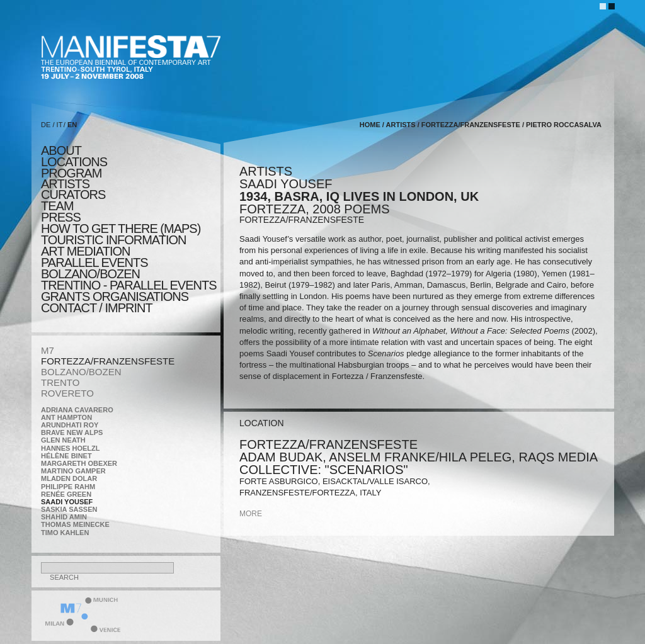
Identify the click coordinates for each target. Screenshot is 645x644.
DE (46, 125)
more (251, 514)
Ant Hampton (66, 417)
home (370, 125)
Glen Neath (63, 440)
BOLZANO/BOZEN (81, 372)
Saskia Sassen (69, 509)
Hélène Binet (66, 456)
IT (60, 125)
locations (74, 162)
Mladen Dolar (69, 478)
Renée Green (66, 494)
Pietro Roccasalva (564, 125)
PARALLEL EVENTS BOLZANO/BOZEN (94, 268)
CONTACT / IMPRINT (97, 308)
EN (72, 125)
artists (65, 184)
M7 (48, 350)
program (71, 173)
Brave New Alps (72, 432)
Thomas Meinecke (75, 524)
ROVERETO (67, 393)
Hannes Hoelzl (71, 448)
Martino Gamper (73, 471)
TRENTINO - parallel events (129, 285)
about (61, 150)
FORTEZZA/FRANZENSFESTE (108, 361)
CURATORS (73, 195)
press (61, 217)
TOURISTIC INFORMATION (113, 240)
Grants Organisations (115, 297)
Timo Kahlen (65, 533)
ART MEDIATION (85, 251)
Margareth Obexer (79, 463)
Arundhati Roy (70, 425)
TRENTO (60, 382)
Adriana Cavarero (77, 410)
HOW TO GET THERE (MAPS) (121, 229)
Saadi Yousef (67, 502)
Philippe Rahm (68, 487)
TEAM (57, 206)
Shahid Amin (64, 517)
